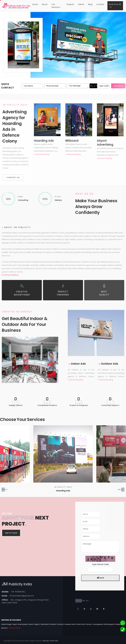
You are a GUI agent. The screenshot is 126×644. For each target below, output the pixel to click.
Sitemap (46, 641)
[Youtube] (97, 609)
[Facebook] (78, 609)
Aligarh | (37, 624)
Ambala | (53, 624)
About (45, 4)
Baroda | (5, 628)
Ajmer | (31, 624)
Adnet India (54, 641)
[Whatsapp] (123, 623)
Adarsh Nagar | (7, 624)
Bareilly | (119, 624)
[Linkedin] (91, 609)
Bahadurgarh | (110, 624)
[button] (121, 490)
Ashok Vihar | (81, 624)
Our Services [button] (55, 6)
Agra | (15, 624)
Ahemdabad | (23, 624)
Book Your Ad (115, 5)
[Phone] (123, 629)
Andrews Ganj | (70, 624)
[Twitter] (84, 609)
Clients (81, 4)
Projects (70, 4)
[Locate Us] (104, 609)
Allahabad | (45, 624)
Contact (100, 4)
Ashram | (90, 624)
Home (35, 4)
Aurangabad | (99, 624)
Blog (90, 4)
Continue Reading (10, 275)
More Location (15, 628)
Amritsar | (61, 624)
